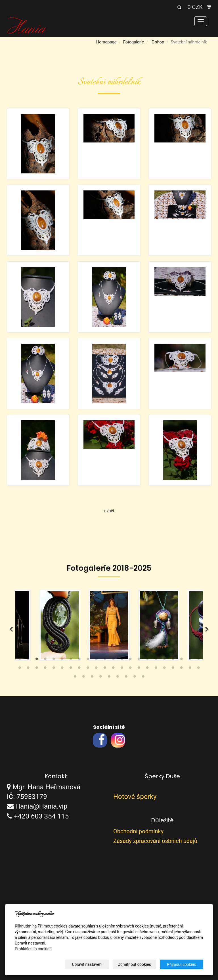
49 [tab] (109, 678)
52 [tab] (135, 678)
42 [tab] (181, 669)
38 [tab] (147, 669)
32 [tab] (96, 669)
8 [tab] (79, 660)
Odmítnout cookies (135, 964)
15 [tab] (139, 660)
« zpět (109, 511)
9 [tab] (88, 660)
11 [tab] (105, 660)
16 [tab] (147, 660)
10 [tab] (96, 660)
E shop (158, 42)
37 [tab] (139, 669)
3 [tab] (37, 660)
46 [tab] (83, 678)
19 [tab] (173, 660)
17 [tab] (156, 660)
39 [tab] (156, 669)
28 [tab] (62, 669)
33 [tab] (105, 669)
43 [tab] (190, 669)
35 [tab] (122, 669)
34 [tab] (113, 669)
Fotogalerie (134, 42)
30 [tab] (79, 669)
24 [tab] (28, 669)
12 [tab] (113, 660)
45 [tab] (75, 678)
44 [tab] (198, 669)
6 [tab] (62, 660)
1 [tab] (20, 660)
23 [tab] (20, 669)
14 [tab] (130, 660)
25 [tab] (37, 669)
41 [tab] (173, 669)
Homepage (106, 42)
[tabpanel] (109, 625)
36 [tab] (130, 669)
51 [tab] (126, 678)
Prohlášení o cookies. (34, 949)
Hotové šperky (135, 797)
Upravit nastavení (87, 964)
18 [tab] (164, 660)
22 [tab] (198, 660)
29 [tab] (71, 669)
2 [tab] (28, 660)
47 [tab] (92, 678)
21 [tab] (190, 660)
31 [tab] (88, 669)
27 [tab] (54, 669)
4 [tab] (45, 660)
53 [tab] (143, 678)
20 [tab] (181, 660)
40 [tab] (164, 669)
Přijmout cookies (182, 964)
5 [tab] (54, 660)
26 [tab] (45, 669)
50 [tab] (118, 678)
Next (207, 629)
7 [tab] (71, 660)
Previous (11, 629)
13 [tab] (122, 660)
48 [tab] (100, 678)
